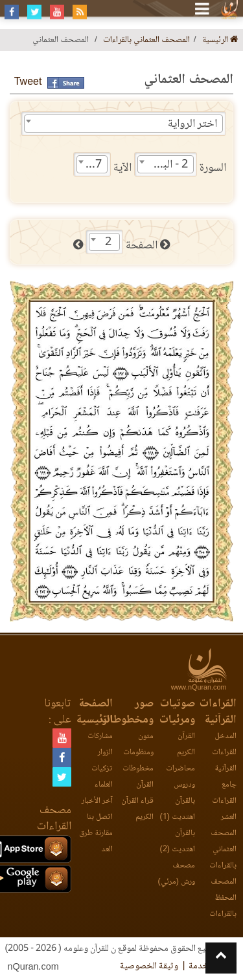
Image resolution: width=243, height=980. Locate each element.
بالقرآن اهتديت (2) (178, 842)
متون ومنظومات (138, 745)
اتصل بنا (100, 817)
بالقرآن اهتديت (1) (178, 809)
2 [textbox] (108, 243)
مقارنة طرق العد (96, 842)
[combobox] (123, 124)
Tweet (28, 82)
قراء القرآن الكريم (137, 809)
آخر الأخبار (97, 801)
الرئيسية (220, 40)
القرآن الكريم (186, 745)
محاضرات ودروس (180, 777)
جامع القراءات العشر (224, 801)
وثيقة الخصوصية (149, 966)
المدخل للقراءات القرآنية (224, 753)
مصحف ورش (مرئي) (177, 874)
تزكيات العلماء (102, 777)
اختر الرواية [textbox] (192, 124)
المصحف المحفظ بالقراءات (223, 898)
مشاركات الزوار (100, 745)
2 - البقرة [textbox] (169, 165)
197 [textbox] (92, 165)
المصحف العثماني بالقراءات (146, 40)
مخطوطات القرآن (138, 777)
